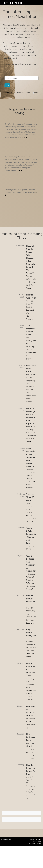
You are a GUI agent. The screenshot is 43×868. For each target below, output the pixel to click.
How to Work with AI (31, 299)
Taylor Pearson (13, 3)
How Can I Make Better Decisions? (31, 373)
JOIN (8, 86)
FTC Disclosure (31, 844)
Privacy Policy (37, 843)
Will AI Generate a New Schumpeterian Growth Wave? (31, 458)
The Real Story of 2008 (30, 498)
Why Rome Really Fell (31, 634)
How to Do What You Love (31, 600)
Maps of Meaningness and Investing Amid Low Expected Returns (31, 419)
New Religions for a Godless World (30, 741)
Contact (39, 844)
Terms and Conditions (35, 841)
